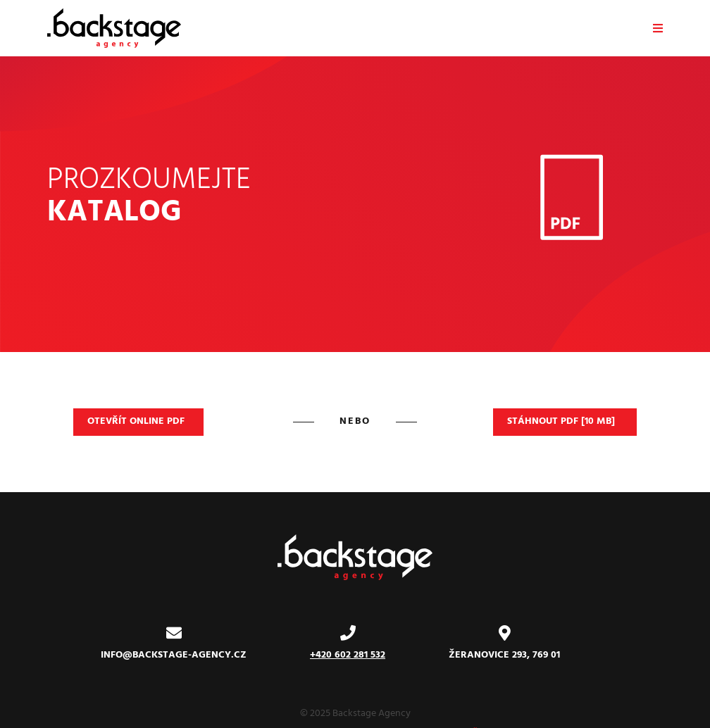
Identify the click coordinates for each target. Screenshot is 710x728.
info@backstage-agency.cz (174, 655)
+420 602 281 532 (348, 655)
